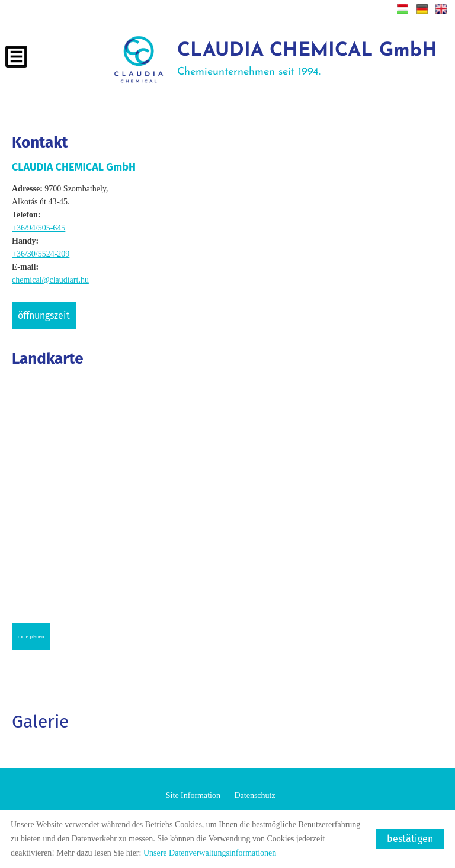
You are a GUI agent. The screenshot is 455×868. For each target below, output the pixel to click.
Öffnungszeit (44, 316)
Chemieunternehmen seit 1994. (307, 60)
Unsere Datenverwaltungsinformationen (210, 853)
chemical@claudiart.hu (50, 280)
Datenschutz (254, 795)
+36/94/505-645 (39, 228)
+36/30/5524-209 (41, 254)
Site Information (193, 795)
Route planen (31, 637)
